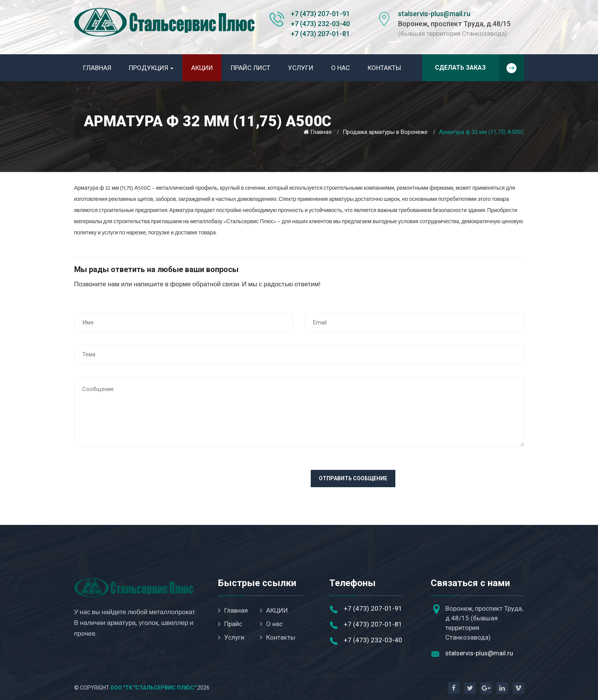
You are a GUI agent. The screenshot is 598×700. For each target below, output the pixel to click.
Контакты (384, 68)
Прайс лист (251, 68)
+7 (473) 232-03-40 (320, 24)
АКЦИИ (202, 68)
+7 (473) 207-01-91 (320, 14)
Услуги (301, 68)
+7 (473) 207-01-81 (320, 34)
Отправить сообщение (353, 478)
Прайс (230, 624)
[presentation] (133, 485)
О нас (341, 68)
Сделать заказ (480, 68)
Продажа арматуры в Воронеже (385, 132)
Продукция (151, 68)
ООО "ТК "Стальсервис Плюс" (153, 688)
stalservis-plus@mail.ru (434, 14)
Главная (97, 68)
